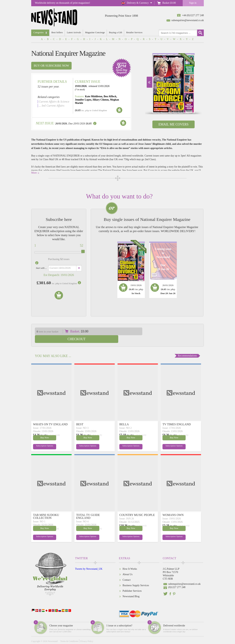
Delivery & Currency (138, 3)
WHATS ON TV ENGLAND (50, 417)
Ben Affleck (110, 96)
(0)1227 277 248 (177, 580)
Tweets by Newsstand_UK (89, 561)
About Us (128, 567)
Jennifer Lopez (83, 100)
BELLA (124, 417)
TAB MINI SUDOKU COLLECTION (46, 509)
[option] (173, 83)
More (34, 173)
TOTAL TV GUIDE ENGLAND (88, 509)
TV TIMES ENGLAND (177, 417)
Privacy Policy (87, 634)
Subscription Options (42, 439)
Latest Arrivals (74, 32)
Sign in (193, 3)
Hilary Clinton (101, 100)
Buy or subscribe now (51, 66)
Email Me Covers (173, 124)
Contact (127, 572)
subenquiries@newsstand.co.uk (188, 20)
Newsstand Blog (131, 589)
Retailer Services (135, 32)
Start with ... (41, 268)
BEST (80, 417)
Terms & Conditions (69, 634)
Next (149, 82)
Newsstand (53, 634)
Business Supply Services (136, 578)
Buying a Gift (116, 32)
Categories (39, 32)
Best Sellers (57, 32)
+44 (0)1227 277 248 (193, 15)
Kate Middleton (94, 96)
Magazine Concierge (95, 32)
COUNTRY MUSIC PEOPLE (137, 507)
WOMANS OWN (173, 507)
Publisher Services (132, 583)
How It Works (130, 561)
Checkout (176, 331)
